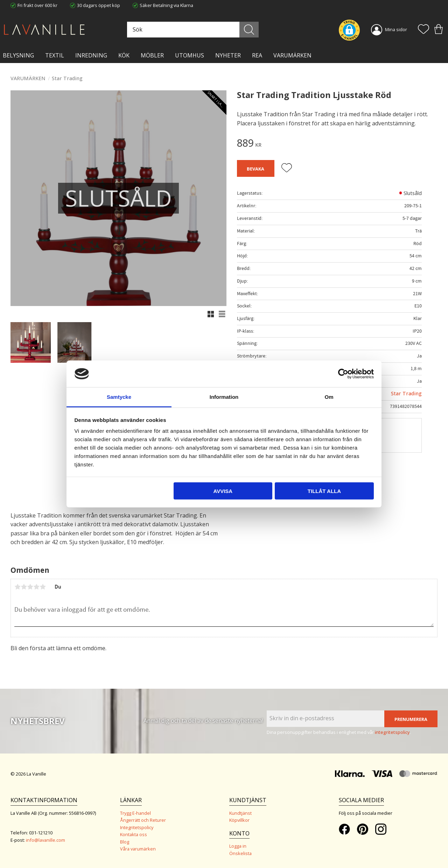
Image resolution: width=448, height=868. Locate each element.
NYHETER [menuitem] (228, 55)
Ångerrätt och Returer (143, 820)
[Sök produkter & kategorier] (192, 30)
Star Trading (406, 393)
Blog (125, 842)
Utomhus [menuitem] (190, 55)
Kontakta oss (134, 834)
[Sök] (249, 30)
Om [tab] (329, 397)
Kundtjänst (240, 813)
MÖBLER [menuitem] (152, 55)
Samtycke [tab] (119, 397)
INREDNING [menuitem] (91, 55)
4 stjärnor (36, 587)
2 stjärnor (24, 587)
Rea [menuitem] (257, 55)
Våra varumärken (138, 849)
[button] (423, 30)
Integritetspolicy (137, 827)
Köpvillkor (239, 820)
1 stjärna (17, 587)
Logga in (238, 846)
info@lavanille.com (45, 840)
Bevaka (255, 169)
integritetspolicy (392, 732)
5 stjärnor (43, 587)
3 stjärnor (30, 587)
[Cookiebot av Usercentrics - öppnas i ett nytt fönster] (343, 374)
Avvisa (223, 491)
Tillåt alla (324, 491)
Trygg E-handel (135, 813)
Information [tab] (224, 397)
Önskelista (240, 853)
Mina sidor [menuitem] (396, 29)
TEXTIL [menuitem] (55, 55)
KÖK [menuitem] (124, 55)
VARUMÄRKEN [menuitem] (292, 55)
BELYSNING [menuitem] (18, 55)
